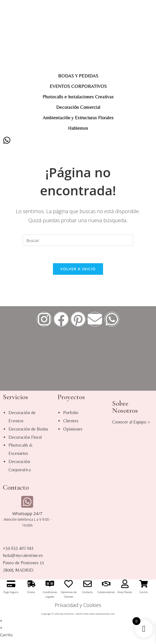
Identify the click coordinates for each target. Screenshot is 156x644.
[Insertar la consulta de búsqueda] (78, 240)
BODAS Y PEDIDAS (78, 76)
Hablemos (78, 128)
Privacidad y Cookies (78, 605)
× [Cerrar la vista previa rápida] (1, 621)
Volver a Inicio (78, 269)
